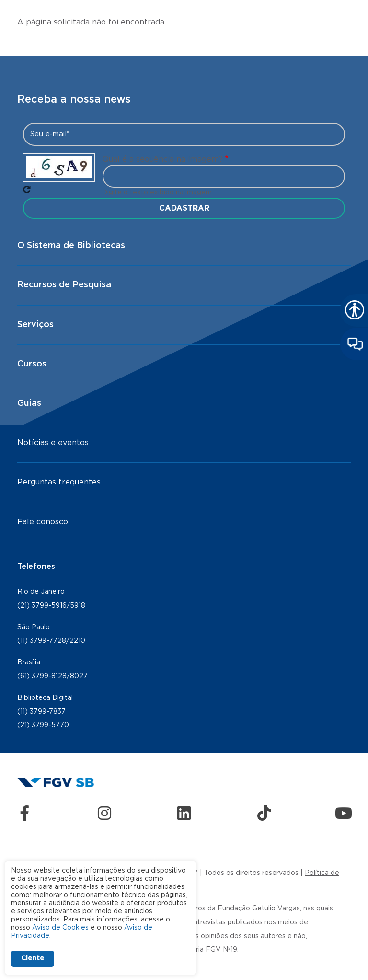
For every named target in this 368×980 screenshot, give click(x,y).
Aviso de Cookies (60, 928)
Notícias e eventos (53, 443)
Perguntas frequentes (59, 482)
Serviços (35, 325)
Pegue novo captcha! (27, 189)
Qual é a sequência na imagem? (163, 159)
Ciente (33, 958)
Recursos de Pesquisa (64, 285)
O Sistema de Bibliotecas (71, 246)
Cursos (32, 364)
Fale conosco (43, 522)
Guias (29, 403)
